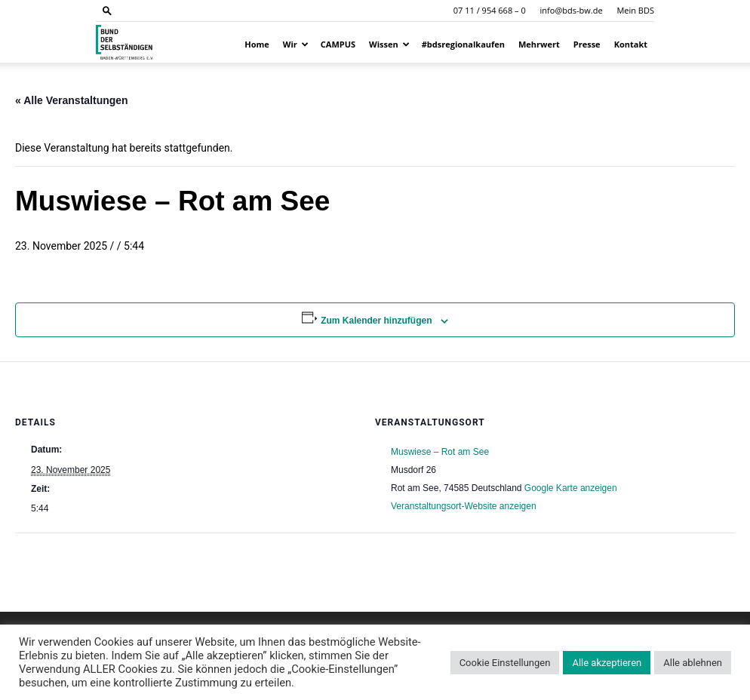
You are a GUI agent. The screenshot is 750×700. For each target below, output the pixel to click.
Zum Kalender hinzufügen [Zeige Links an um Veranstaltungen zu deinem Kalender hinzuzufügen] (376, 321)
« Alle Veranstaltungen (72, 100)
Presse (587, 44)
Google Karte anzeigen (571, 488)
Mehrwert (539, 44)
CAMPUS (338, 44)
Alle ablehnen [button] (693, 663)
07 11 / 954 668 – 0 (490, 10)
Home (257, 44)
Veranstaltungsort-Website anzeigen (464, 506)
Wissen (389, 44)
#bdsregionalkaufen (463, 44)
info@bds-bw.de (572, 10)
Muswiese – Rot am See (440, 452)
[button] (107, 10)
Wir (296, 44)
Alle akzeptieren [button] (607, 663)
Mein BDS (635, 10)
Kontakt (631, 44)
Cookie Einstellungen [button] (505, 663)
